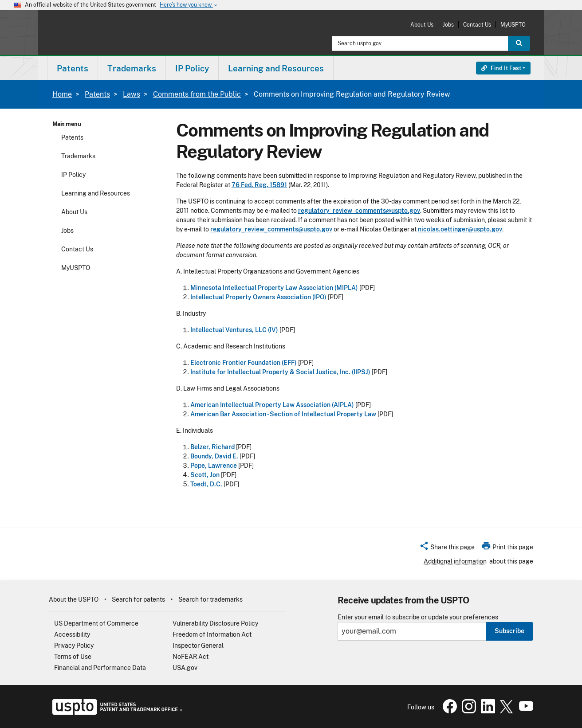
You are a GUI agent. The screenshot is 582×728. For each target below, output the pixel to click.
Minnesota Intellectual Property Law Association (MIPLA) (274, 288)
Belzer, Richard (212, 447)
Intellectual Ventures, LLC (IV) (234, 330)
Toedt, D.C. (206, 484)
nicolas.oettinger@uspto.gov (460, 229)
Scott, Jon (205, 475)
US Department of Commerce (96, 623)
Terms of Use (73, 657)
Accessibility (72, 634)
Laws (132, 94)
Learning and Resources (96, 193)
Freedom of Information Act (212, 634)
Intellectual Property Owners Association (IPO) (258, 297)
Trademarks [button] (132, 68)
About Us (422, 25)
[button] (447, 548)
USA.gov (185, 668)
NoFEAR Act (191, 657)
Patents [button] (73, 68)
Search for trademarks (210, 599)
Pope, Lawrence (214, 466)
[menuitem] (73, 68)
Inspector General (198, 646)
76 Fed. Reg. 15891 (259, 185)
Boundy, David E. (214, 456)
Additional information (455, 561)
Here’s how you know (189, 5)
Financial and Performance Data (100, 668)
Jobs (448, 25)
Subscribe (509, 631)
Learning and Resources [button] (276, 68)
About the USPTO (74, 599)
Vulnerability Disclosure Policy (215, 623)
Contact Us (477, 25)
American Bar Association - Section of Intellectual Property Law (283, 414)
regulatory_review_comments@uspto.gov (359, 211)
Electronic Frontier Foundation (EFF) (244, 363)
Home (62, 94)
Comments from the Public (197, 94)
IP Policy (73, 175)
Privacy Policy (74, 646)
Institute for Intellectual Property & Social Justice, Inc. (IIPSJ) (280, 372)
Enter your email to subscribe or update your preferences (418, 617)
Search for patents (138, 599)
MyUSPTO (513, 25)
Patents (97, 94)
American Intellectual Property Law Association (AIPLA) (272, 405)
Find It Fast (501, 68)
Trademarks (78, 156)
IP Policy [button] (192, 68)
